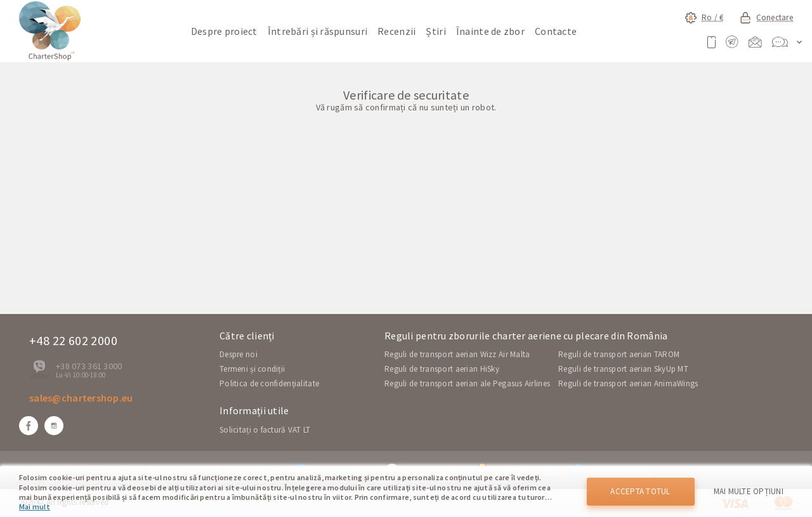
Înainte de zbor (490, 31)
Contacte (556, 31)
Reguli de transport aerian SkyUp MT (623, 369)
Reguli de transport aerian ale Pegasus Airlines (467, 383)
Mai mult (35, 507)
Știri (435, 31)
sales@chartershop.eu (81, 398)
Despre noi (239, 354)
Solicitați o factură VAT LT (265, 430)
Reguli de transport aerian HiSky (442, 369)
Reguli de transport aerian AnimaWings (628, 383)
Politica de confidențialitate (269, 383)
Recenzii (396, 31)
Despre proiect (224, 31)
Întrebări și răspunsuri (318, 31)
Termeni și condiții (252, 369)
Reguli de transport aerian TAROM (619, 354)
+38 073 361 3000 (89, 366)
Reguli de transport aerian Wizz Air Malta (457, 354)
